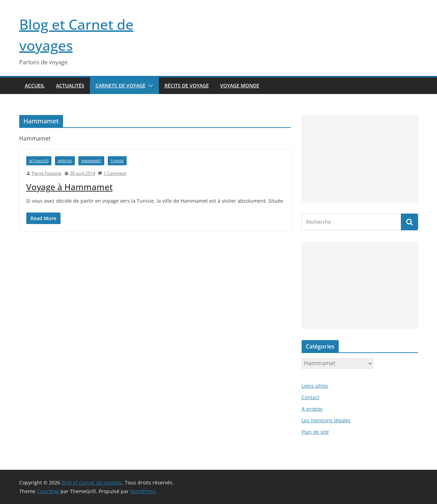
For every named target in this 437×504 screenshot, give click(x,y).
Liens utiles (315, 386)
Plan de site (315, 432)
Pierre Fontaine (47, 173)
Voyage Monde (240, 85)
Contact (311, 397)
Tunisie (117, 161)
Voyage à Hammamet (69, 187)
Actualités (70, 85)
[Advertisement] (360, 159)
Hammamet (91, 161)
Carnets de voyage (121, 85)
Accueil (35, 85)
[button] (149, 86)
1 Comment (112, 173)
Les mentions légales (326, 420)
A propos (312, 409)
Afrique (65, 161)
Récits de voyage (187, 85)
